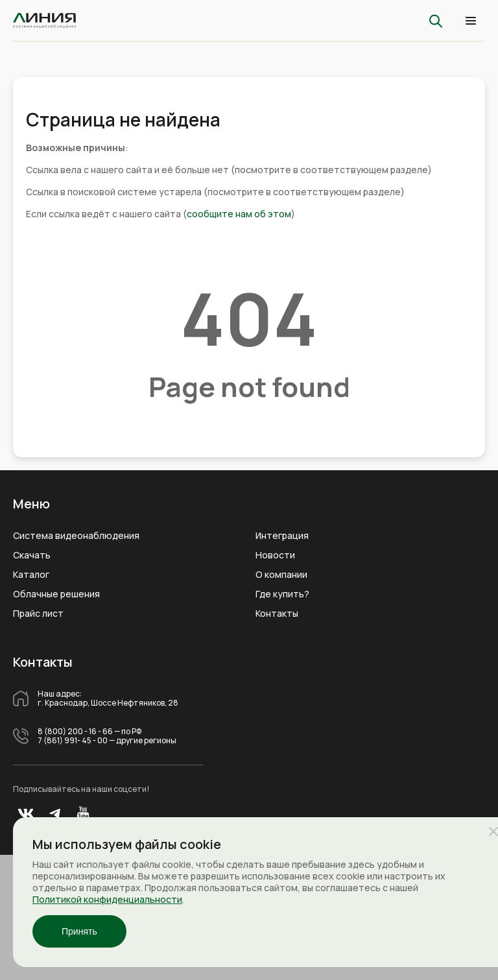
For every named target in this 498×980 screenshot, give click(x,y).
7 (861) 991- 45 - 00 (73, 741)
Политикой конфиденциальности (107, 899)
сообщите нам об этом (239, 214)
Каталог (31, 575)
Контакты (277, 614)
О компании (281, 575)
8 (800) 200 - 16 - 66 (75, 732)
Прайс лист (38, 614)
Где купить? (282, 594)
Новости (275, 555)
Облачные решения (56, 594)
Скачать (32, 555)
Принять (79, 931)
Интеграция (282, 536)
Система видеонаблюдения (76, 536)
